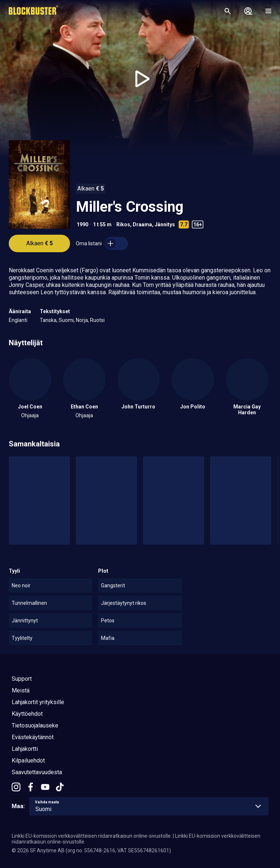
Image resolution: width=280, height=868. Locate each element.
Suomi (66, 320)
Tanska (48, 320)
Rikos (123, 224)
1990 (82, 224)
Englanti (18, 320)
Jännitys (165, 224)
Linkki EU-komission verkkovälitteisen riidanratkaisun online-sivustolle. (92, 836)
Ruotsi (97, 320)
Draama (142, 224)
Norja (82, 320)
